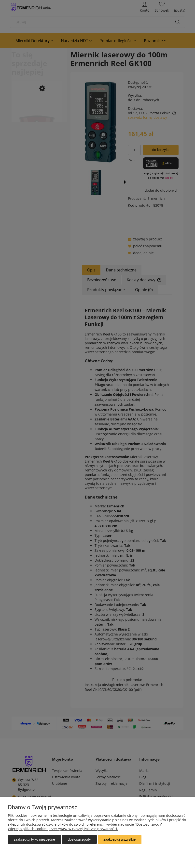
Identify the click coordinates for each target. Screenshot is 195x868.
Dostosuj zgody (79, 840)
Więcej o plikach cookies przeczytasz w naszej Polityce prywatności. (63, 829)
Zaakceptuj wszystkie (120, 840)
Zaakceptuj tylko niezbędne (34, 840)
